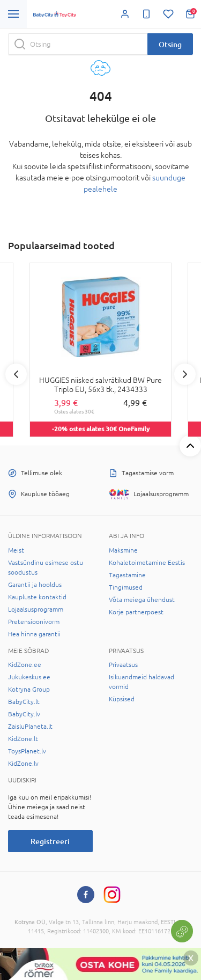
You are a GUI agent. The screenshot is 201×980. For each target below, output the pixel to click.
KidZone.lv (23, 764)
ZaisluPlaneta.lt (30, 727)
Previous (16, 374)
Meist (16, 550)
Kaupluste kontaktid (37, 597)
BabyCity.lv (24, 714)
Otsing (170, 44)
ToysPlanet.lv (27, 751)
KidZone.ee (25, 665)
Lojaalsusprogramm (36, 609)
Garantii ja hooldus (35, 585)
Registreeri (50, 841)
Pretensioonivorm (34, 622)
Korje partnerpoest (136, 612)
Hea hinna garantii (34, 634)
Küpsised (122, 699)
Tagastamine (127, 575)
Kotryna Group (29, 689)
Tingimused (126, 587)
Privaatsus (123, 665)
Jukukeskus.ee (29, 677)
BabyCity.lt (24, 702)
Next (185, 374)
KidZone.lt (23, 739)
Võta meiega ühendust (142, 600)
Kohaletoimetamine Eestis (147, 563)
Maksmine (123, 550)
